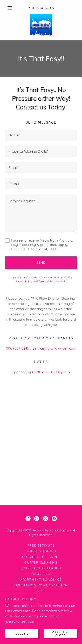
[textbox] (41, 135)
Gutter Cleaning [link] (41, 562)
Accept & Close (60, 634)
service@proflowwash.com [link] (54, 348)
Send (41, 263)
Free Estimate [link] (41, 545)
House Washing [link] (41, 551)
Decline (22, 634)
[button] (11, 8)
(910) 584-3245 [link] (17, 348)
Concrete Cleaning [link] (41, 557)
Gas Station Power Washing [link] (41, 585)
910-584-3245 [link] (41, 8)
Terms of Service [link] (49, 281)
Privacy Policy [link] (24, 281)
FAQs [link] (41, 591)
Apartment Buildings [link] (41, 580)
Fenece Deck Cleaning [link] (41, 568)
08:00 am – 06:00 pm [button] (49, 372)
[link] (41, 25)
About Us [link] (41, 574)
